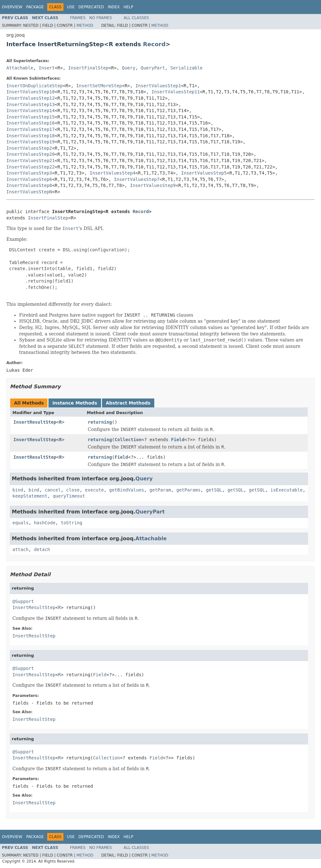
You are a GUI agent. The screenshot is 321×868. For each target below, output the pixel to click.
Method (85, 25)
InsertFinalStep (88, 68)
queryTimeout (69, 496)
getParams (188, 490)
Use (71, 7)
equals (21, 523)
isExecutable (286, 490)
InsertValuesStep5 (204, 173)
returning (100, 422)
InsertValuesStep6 (29, 179)
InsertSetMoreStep (99, 86)
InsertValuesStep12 (31, 98)
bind (18, 490)
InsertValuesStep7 (137, 179)
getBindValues (127, 490)
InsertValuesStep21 (31, 161)
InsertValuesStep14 (31, 111)
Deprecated (91, 7)
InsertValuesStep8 (29, 185)
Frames (78, 18)
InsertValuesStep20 (31, 154)
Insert (47, 68)
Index (114, 7)
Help (128, 7)
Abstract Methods (128, 403)
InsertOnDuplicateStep (35, 86)
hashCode (44, 523)
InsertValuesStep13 (31, 104)
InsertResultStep (35, 422)
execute (95, 490)
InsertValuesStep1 (158, 86)
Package (35, 7)
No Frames (101, 18)
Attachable (20, 68)
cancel (53, 490)
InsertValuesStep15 (31, 117)
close (73, 490)
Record (154, 44)
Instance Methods (75, 403)
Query (128, 68)
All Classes (136, 18)
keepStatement (30, 496)
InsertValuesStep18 (31, 136)
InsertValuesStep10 (31, 92)
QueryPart (153, 68)
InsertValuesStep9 (153, 185)
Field (178, 440)
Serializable (186, 68)
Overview (12, 7)
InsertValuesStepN (29, 192)
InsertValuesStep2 (29, 148)
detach (42, 549)
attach (21, 549)
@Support (23, 601)
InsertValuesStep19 (31, 142)
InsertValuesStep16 (31, 123)
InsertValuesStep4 (112, 173)
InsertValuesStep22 (31, 167)
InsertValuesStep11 (176, 92)
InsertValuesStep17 (31, 129)
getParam (160, 490)
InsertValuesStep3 (29, 173)
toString (72, 523)
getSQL (214, 490)
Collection (128, 440)
